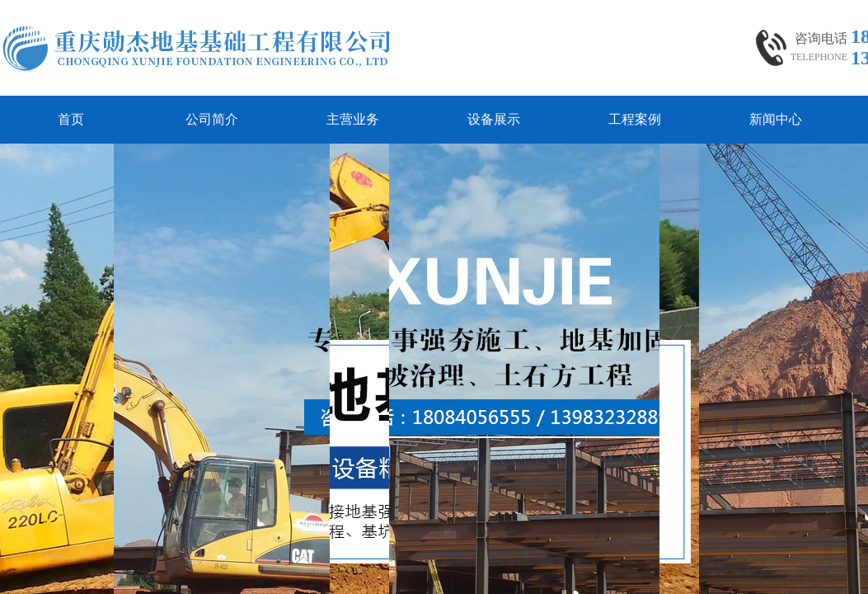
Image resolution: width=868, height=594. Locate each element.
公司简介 (212, 119)
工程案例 (635, 119)
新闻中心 (776, 119)
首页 (71, 119)
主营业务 (353, 119)
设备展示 (494, 119)
